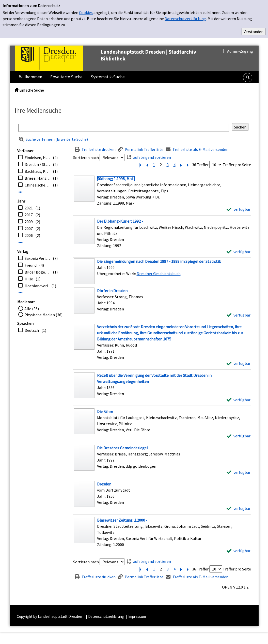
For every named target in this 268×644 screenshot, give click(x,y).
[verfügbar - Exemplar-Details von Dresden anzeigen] (239, 508)
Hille (29, 279)
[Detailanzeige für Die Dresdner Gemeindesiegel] (122, 448)
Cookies (86, 12)
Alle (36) (32, 309)
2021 (29, 208)
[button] (248, 78)
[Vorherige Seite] (147, 165)
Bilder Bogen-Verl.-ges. (37, 272)
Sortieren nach (86, 158)
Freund (31, 265)
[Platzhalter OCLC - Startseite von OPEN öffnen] (116, 58)
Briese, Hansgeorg (37, 178)
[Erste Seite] (140, 165)
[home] (17, 90)
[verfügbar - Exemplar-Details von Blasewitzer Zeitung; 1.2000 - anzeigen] (239, 551)
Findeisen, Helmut (37, 158)
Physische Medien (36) (43, 315)
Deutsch (32, 330)
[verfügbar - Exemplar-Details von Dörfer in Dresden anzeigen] (239, 315)
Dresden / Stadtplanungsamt (37, 164)
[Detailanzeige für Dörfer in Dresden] (112, 291)
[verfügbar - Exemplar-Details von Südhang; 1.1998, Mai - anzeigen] (239, 209)
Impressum (137, 616)
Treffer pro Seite (237, 165)
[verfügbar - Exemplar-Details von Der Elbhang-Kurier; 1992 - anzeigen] (239, 252)
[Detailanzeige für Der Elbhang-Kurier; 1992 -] (120, 221)
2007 (29, 228)
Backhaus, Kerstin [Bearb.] (37, 171)
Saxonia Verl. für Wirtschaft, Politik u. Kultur (37, 258)
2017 (29, 215)
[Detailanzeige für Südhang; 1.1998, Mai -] (116, 179)
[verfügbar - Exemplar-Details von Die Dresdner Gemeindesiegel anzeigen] (239, 472)
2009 (29, 222)
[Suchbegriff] (124, 128)
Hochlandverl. (37, 286)
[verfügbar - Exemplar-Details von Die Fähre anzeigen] (239, 436)
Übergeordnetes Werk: (117, 274)
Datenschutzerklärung (106, 616)
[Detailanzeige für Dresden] (104, 484)
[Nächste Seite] (181, 165)
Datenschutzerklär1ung (185, 19)
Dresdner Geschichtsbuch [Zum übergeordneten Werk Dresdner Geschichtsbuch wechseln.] (159, 274)
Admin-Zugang (240, 51)
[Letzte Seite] (188, 165)
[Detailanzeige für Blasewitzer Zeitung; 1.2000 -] (122, 520)
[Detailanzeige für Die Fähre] (105, 411)
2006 (29, 235)
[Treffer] (162, 271)
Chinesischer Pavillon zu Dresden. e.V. (37, 185)
